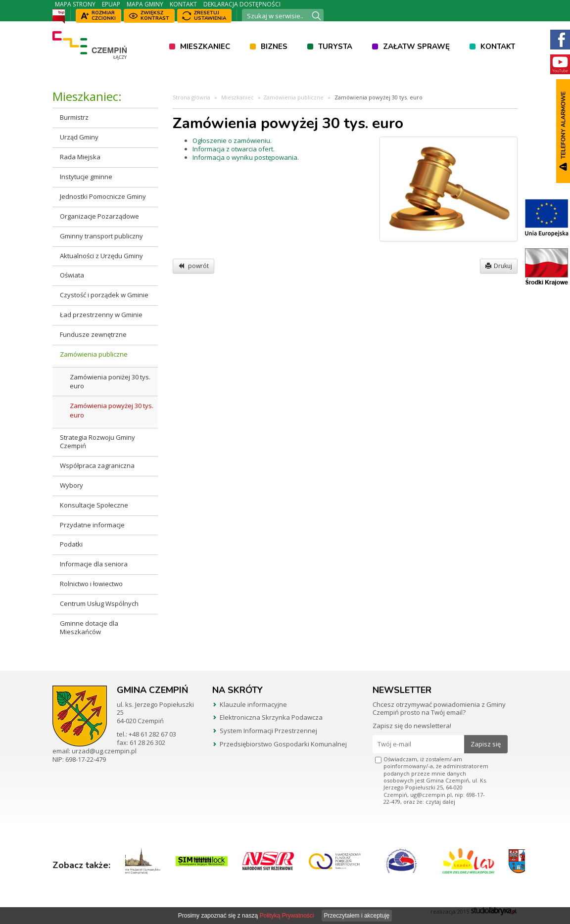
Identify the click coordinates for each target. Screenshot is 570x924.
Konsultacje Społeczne (94, 505)
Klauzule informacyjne (253, 704)
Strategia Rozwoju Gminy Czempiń (97, 441)
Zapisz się (486, 744)
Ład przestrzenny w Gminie (101, 315)
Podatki (71, 544)
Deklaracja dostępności (242, 4)
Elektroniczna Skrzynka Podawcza (271, 717)
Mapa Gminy (145, 4)
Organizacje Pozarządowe (99, 216)
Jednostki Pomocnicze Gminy (103, 196)
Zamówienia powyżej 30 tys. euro (112, 410)
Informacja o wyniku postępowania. (246, 157)
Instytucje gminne (86, 177)
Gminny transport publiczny (101, 236)
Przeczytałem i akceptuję (357, 916)
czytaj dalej (440, 802)
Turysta (335, 46)
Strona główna (191, 97)
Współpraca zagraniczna (97, 465)
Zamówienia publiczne (94, 354)
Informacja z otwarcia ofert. (234, 149)
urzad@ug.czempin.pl (104, 751)
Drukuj (499, 266)
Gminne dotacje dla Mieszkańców (89, 627)
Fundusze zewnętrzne (93, 334)
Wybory (71, 485)
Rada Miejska (80, 157)
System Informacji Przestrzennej (268, 731)
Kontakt (183, 4)
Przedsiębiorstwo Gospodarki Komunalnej (283, 744)
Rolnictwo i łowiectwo (91, 584)
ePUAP (111, 4)
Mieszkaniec (205, 46)
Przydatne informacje (92, 525)
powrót (193, 266)
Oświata (72, 275)
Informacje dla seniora (94, 564)
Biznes (274, 46)
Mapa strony (75, 4)
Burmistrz (74, 117)
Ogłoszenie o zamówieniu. (232, 140)
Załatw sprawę (416, 46)
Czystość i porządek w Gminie (104, 295)
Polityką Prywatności (286, 916)
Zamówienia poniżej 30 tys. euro (110, 382)
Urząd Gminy (79, 137)
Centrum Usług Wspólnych (99, 603)
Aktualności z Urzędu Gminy (101, 256)
